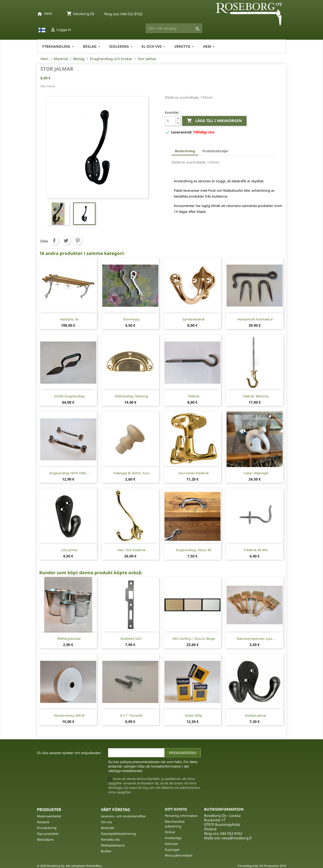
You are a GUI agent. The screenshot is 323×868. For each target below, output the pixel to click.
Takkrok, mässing (256, 396)
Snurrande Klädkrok (194, 473)
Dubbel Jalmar (256, 715)
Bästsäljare (45, 839)
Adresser (172, 844)
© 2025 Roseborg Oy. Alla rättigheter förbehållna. (70, 866)
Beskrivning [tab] (185, 151)
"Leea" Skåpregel (256, 473)
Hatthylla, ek (69, 319)
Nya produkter (48, 834)
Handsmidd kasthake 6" (256, 319)
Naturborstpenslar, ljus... (256, 638)
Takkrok (194, 396)
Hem (48, 13)
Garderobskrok (193, 319)
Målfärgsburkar (69, 638)
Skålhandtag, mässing (131, 396)
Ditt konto (176, 809)
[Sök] (174, 28)
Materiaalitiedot (49, 816)
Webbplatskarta (113, 845)
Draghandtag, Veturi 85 (194, 550)
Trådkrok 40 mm (256, 550)
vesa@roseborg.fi (237, 838)
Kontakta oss (110, 839)
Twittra (66, 241)
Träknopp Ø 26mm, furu (131, 473)
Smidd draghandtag (69, 396)
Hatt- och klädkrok (131, 550)
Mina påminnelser (179, 855)
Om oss (107, 822)
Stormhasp (131, 319)
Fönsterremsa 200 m (69, 715)
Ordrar (170, 832)
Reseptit (43, 822)
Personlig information (181, 816)
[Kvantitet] (170, 121)
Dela (54, 241)
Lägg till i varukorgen (214, 121)
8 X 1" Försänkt (131, 715)
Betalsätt (108, 828)
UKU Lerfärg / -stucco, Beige (194, 638)
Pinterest (78, 241)
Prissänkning (47, 828)
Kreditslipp (173, 838)
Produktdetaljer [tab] (216, 151)
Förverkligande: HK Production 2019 (262, 866)
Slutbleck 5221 (131, 638)
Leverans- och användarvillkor (123, 816)
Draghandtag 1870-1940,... (69, 473)
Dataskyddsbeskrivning (118, 834)
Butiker (106, 851)
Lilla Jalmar (69, 550)
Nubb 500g (193, 715)
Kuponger (172, 850)
